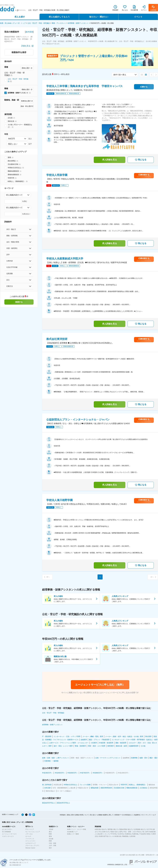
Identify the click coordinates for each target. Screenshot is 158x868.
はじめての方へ (7, 829)
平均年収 (114, 834)
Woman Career (30, 848)
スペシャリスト (30, 841)
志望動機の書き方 (140, 829)
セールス (28, 836)
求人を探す (20, 17)
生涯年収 (121, 834)
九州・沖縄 (52, 845)
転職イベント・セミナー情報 (77, 829)
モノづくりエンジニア (33, 832)
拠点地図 (132, 855)
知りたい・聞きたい (99, 17)
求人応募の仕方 (104, 832)
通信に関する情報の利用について (78, 815)
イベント (138, 17)
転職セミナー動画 (73, 834)
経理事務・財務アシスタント (78, 23)
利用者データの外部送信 (123, 815)
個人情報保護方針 (15, 865)
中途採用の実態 (145, 834)
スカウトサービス (8, 836)
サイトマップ (146, 815)
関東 (50, 834)
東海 (50, 836)
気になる (141, 160)
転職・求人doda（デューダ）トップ (13, 23)
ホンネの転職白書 (115, 836)
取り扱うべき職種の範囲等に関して (102, 815)
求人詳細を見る (110, 160)
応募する (144, 87)
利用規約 (63, 815)
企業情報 (132, 836)
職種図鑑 (125, 836)
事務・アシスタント (59, 23)
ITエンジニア (30, 829)
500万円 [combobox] (12, 139)
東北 (50, 832)
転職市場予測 (103, 836)
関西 (50, 841)
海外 (50, 848)
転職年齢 (135, 834)
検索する (19, 302)
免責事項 (137, 815)
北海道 (51, 829)
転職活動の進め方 (101, 829)
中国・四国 (52, 843)
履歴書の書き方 (113, 829)
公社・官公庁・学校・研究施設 (39, 23)
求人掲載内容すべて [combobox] (14, 195)
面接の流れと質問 (117, 832)
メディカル (29, 834)
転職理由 (128, 834)
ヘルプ (154, 815)
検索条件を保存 (19, 52)
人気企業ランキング (103, 834)
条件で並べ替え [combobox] (120, 75)
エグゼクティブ (30, 843)
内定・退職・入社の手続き (132, 832)
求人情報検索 (6, 832)
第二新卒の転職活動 (149, 832)
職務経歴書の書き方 (126, 829)
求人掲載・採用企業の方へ (147, 855)
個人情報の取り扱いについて (19, 862)
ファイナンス (30, 839)
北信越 (51, 839)
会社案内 (123, 855)
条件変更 (29, 32)
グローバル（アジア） (33, 845)
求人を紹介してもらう (59, 17)
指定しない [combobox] (13, 144)
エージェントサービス (9, 834)
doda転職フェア (72, 832)
